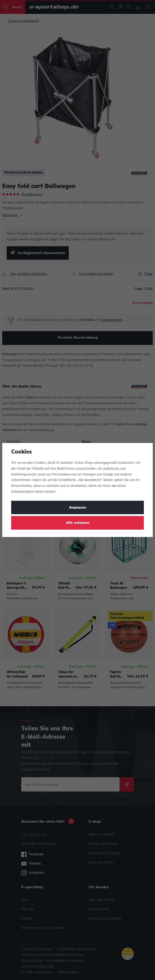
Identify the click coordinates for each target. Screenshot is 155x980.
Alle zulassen (78, 523)
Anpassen (78, 508)
